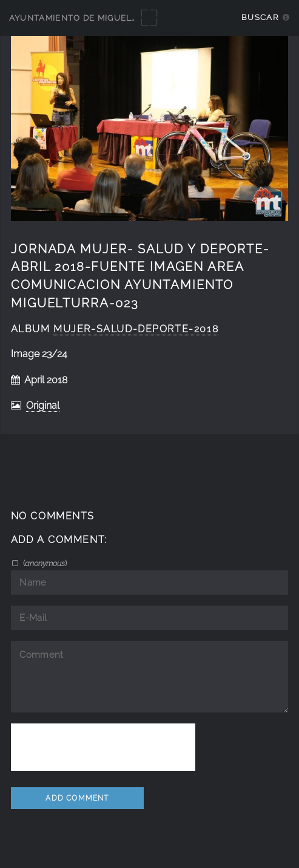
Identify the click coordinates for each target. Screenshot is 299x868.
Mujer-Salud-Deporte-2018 (136, 329)
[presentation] (103, 747)
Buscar (260, 17)
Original (43, 405)
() (44, 563)
